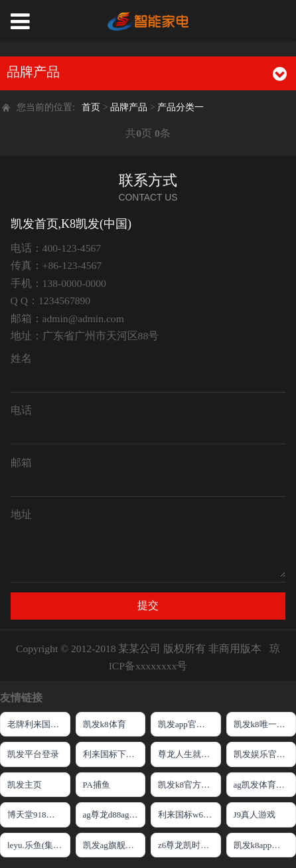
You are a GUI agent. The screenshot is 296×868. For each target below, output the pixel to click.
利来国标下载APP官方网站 (114, 754)
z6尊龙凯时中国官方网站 (189, 845)
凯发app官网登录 (189, 724)
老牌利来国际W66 (39, 724)
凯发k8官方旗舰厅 (189, 785)
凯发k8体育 (105, 724)
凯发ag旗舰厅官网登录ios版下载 (114, 845)
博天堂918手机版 (39, 815)
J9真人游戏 (255, 815)
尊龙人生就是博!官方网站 (189, 754)
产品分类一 (181, 107)
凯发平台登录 (33, 754)
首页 (91, 107)
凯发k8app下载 (261, 845)
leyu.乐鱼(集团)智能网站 (39, 845)
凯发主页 (25, 785)
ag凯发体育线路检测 (265, 785)
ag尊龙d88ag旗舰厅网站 (114, 815)
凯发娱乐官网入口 (265, 754)
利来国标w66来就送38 (189, 815)
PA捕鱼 (97, 785)
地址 (21, 514)
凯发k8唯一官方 (264, 724)
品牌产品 (130, 107)
